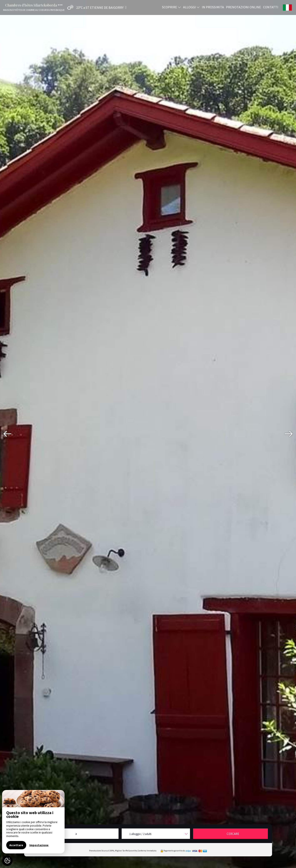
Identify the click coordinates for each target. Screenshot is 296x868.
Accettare (16, 845)
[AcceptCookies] (7, 861)
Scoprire (172, 7)
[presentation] (7, 434)
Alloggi (191, 7)
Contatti (271, 7)
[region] (33, 822)
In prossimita (213, 7)
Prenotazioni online (244, 7)
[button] (96, 7)
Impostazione (39, 845)
